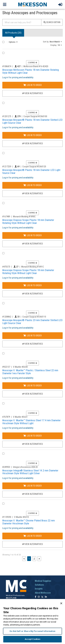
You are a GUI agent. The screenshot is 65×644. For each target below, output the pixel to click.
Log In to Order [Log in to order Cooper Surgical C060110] (32, 336)
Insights (39, 589)
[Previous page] (24, 559)
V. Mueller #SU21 (20, 417)
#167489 (6, 217)
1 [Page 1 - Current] (30, 559)
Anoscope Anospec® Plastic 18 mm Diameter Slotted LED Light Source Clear (32, 121)
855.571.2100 (11, 598)
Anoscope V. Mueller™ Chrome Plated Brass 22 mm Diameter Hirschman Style (29, 522)
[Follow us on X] (42, 597)
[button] (52, 42)
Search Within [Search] (52, 22)
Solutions (39, 585)
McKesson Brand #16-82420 (36, 66)
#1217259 (7, 167)
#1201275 (7, 116)
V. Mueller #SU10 (21, 517)
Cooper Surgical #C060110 (34, 317)
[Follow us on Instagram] (39, 597)
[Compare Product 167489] (3, 203)
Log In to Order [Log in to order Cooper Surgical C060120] (32, 185)
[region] (32, 621)
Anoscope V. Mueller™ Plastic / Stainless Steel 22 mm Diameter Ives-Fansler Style (30, 372)
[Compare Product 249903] (3, 454)
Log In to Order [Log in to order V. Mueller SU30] (32, 386)
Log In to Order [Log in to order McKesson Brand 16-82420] (32, 85)
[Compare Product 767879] (3, 403)
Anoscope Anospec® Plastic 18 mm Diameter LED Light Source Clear (31, 171)
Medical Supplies (43, 581)
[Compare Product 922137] (3, 353)
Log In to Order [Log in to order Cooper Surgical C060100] (32, 135)
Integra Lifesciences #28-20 (25, 467)
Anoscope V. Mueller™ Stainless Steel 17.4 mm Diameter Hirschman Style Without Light (31, 422)
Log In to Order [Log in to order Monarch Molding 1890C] (32, 235)
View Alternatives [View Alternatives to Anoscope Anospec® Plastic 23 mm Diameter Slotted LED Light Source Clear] (33, 344)
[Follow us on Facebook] (36, 597)
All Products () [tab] (13, 33)
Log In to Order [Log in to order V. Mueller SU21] (32, 436)
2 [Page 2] (34, 559)
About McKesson (43, 593)
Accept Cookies (33, 639)
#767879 (6, 417)
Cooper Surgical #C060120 (34, 167)
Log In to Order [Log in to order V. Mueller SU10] (32, 536)
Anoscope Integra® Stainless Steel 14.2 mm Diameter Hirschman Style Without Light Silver (30, 472)
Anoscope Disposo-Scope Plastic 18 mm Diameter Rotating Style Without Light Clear (28, 221)
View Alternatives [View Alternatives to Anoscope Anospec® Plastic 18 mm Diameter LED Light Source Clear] (33, 193)
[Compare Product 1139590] (3, 504)
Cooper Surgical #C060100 (35, 116)
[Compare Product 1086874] (3, 53)
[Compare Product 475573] (3, 253)
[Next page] (39, 559)
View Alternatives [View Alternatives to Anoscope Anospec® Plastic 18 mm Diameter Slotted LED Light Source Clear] (33, 143)
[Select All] (3, 42)
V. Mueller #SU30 (20, 367)
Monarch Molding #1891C (33, 267)
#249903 (6, 467)
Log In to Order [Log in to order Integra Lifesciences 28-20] (32, 486)
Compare (32, 63)
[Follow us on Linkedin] (46, 597)
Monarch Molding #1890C (24, 217)
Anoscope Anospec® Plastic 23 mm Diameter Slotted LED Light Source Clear (32, 322)
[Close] (61, 603)
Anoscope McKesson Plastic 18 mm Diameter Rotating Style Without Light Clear (31, 71)
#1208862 (7, 317)
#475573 (6, 267)
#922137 (6, 367)
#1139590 (7, 517)
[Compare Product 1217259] (3, 153)
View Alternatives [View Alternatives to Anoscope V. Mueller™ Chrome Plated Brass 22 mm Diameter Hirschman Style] (33, 544)
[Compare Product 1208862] (3, 303)
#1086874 (7, 66)
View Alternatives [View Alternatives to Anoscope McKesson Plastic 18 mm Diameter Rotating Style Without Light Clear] (33, 93)
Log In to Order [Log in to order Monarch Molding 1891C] (32, 285)
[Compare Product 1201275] (3, 103)
